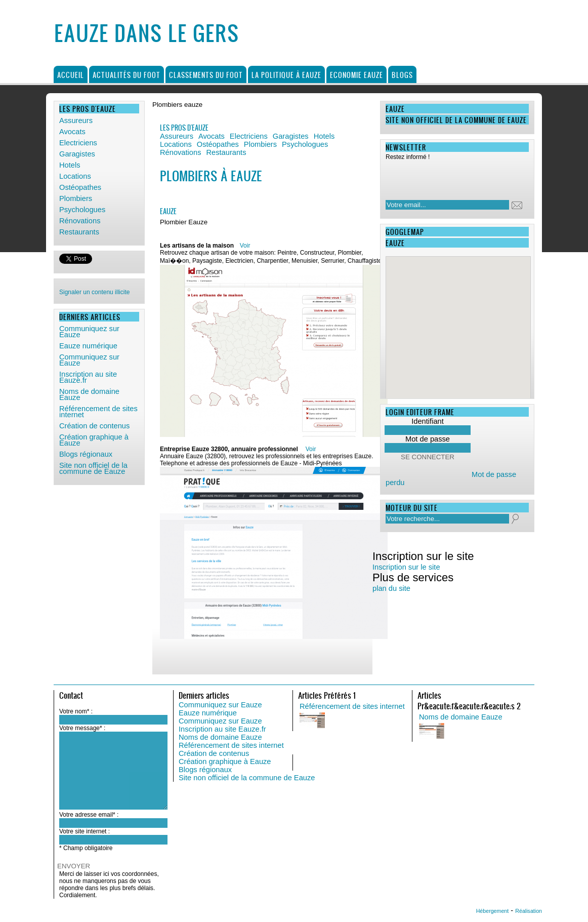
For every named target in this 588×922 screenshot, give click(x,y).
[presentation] (451, 177)
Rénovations (80, 221)
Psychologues (82, 210)
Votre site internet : (85, 831)
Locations (75, 176)
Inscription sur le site (406, 567)
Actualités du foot (127, 75)
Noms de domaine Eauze (220, 737)
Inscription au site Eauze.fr (222, 729)
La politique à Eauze (286, 75)
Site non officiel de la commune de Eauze (247, 778)
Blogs (402, 75)
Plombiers (76, 198)
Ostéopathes (80, 187)
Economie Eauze (356, 75)
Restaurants (79, 232)
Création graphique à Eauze (225, 761)
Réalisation (529, 911)
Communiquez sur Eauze (220, 705)
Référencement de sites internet (231, 745)
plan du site (391, 588)
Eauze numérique (208, 713)
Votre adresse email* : (89, 815)
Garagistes (77, 154)
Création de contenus (214, 753)
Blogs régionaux (205, 770)
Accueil (71, 75)
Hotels (70, 165)
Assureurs (76, 121)
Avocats (72, 132)
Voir (245, 246)
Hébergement (493, 911)
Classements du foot (206, 75)
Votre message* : (82, 728)
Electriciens (78, 143)
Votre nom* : (76, 711)
